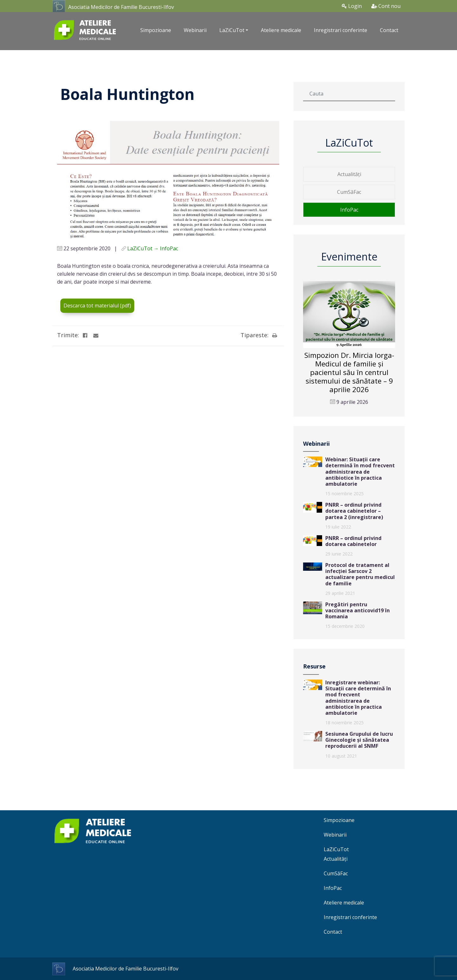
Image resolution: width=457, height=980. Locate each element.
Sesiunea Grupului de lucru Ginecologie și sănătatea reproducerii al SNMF (359, 740)
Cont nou (386, 6)
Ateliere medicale (281, 30)
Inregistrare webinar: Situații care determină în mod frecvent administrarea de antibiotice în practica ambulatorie (358, 698)
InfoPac (349, 210)
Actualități (349, 174)
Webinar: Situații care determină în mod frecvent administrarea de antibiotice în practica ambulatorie (360, 472)
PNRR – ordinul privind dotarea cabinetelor (353, 541)
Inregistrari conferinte (341, 30)
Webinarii (195, 30)
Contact (389, 30)
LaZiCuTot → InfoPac (153, 248)
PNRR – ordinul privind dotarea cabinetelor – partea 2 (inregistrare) (354, 511)
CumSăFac (349, 192)
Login (352, 6)
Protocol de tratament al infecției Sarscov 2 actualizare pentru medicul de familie (360, 574)
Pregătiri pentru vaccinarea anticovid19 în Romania (358, 610)
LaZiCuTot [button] (232, 30)
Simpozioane (156, 30)
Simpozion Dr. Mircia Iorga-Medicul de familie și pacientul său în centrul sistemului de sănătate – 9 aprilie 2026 (349, 372)
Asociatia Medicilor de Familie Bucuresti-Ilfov (121, 7)
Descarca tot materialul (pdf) (97, 306)
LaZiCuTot (336, 849)
